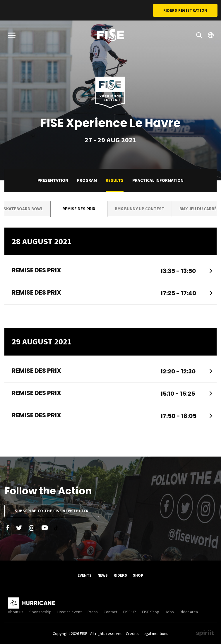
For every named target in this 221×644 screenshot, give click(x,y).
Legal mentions (155, 633)
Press (93, 612)
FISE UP (130, 612)
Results (115, 180)
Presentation (53, 180)
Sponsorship (40, 612)
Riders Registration (185, 10)
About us (16, 612)
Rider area (189, 612)
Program (87, 180)
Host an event (70, 612)
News (103, 575)
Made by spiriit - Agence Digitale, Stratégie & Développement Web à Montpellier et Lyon (205, 633)
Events (85, 575)
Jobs (169, 612)
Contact (110, 612)
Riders (120, 575)
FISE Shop (151, 612)
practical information (158, 180)
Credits (132, 633)
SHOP (138, 575)
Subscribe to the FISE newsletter (52, 511)
